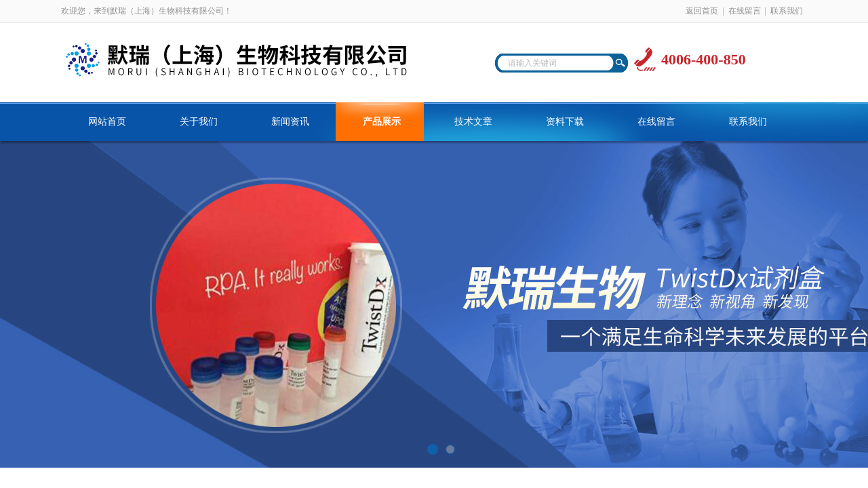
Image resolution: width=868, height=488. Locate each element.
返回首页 (702, 11)
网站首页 (107, 122)
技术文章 (473, 122)
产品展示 (382, 122)
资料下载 (565, 122)
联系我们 (787, 11)
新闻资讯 (290, 122)
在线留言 (745, 11)
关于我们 (199, 122)
